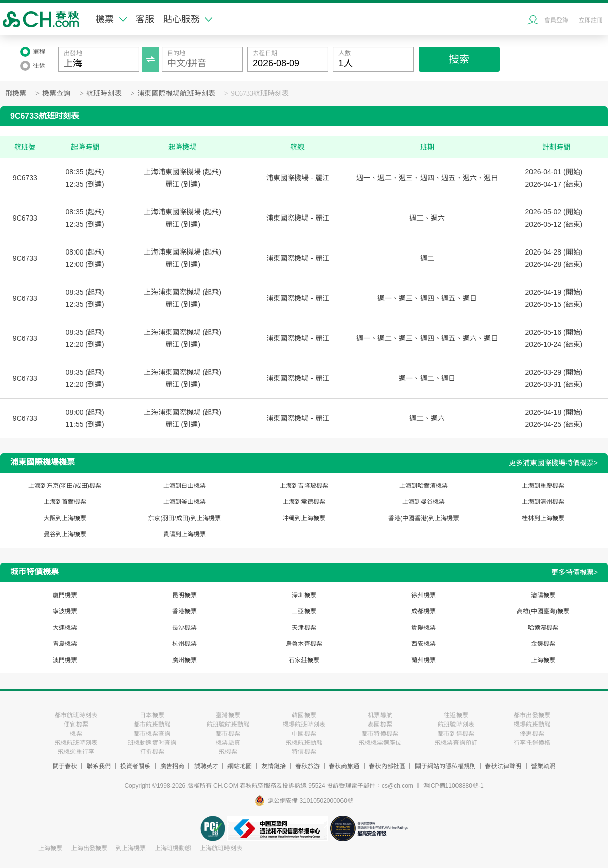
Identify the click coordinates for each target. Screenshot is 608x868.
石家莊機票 (304, 660)
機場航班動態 (532, 725)
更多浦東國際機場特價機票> (553, 463)
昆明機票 (184, 595)
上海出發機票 (89, 848)
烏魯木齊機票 (304, 644)
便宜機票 (76, 725)
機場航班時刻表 (304, 725)
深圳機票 (304, 595)
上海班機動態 (173, 848)
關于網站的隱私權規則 (445, 766)
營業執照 (543, 766)
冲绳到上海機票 (304, 518)
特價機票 (304, 752)
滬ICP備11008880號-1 (453, 786)
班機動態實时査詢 (152, 743)
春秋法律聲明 (503, 766)
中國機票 (304, 734)
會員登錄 (556, 20)
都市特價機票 (380, 734)
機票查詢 (56, 94)
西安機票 (424, 644)
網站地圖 (240, 766)
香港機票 (184, 611)
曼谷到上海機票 (65, 534)
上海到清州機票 (543, 502)
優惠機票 (532, 734)
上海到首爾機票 (65, 502)
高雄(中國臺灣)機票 (543, 611)
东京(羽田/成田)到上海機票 (184, 518)
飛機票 (16, 94)
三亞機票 (304, 611)
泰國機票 (380, 725)
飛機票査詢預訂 (456, 743)
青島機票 (65, 644)
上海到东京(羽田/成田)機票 (65, 486)
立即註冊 (591, 20)
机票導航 (380, 715)
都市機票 (228, 734)
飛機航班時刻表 (76, 743)
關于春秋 (65, 766)
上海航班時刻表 (221, 848)
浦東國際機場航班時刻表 (176, 94)
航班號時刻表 (456, 725)
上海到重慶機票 (543, 486)
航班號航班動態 (228, 725)
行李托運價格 (532, 743)
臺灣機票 (228, 715)
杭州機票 (184, 644)
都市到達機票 (456, 734)
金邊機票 (543, 644)
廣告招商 (172, 766)
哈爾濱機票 (543, 628)
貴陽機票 (424, 628)
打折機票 (152, 752)
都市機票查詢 (152, 734)
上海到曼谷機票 (424, 502)
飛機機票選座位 (380, 743)
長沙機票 (184, 628)
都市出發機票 (532, 715)
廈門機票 (65, 595)
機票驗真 (228, 743)
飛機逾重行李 (76, 752)
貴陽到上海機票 (184, 534)
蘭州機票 (424, 660)
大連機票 (65, 628)
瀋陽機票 (543, 595)
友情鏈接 (274, 766)
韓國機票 (304, 715)
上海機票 (543, 660)
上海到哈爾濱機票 (424, 486)
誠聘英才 (206, 766)
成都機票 (424, 611)
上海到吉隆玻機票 (304, 486)
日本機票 (152, 715)
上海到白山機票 (184, 486)
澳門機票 (65, 660)
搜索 (459, 59)
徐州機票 (424, 595)
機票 (111, 19)
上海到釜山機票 (184, 502)
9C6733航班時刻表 (260, 94)
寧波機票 (65, 611)
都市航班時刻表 (76, 715)
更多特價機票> (575, 572)
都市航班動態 (152, 725)
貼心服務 (188, 19)
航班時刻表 (104, 94)
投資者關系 (135, 766)
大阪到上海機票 (65, 518)
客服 (145, 19)
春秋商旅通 (344, 766)
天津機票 (304, 628)
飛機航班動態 (304, 743)
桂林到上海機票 (543, 518)
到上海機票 (131, 848)
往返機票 (456, 715)
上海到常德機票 (304, 502)
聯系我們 (99, 766)
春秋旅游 (308, 766)
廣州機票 (184, 660)
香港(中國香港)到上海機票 (424, 518)
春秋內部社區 (387, 766)
